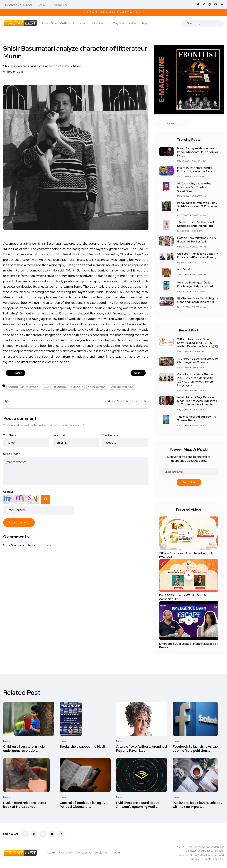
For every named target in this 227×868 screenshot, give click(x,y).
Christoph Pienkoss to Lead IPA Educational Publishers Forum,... (198, 255)
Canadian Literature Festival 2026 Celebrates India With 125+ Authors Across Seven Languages (196, 380)
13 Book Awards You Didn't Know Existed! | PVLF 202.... (186, 555)
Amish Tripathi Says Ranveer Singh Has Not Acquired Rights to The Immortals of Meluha (197, 401)
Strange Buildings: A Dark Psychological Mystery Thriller (196, 284)
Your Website (110, 435)
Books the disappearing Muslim (84, 747)
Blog (144, 23)
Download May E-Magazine (113, 12)
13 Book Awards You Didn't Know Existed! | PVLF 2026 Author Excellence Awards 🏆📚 (198, 343)
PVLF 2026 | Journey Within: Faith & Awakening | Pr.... (182, 597)
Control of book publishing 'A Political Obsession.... (82, 805)
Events (104, 23)
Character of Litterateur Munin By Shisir (63, 387)
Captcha (8, 492)
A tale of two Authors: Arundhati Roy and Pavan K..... (141, 749)
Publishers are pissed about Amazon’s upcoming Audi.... (138, 805)
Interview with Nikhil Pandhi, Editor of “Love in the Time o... (197, 169)
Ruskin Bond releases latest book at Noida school (25, 805)
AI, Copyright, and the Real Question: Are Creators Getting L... (195, 187)
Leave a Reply (11, 454)
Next (138, 373)
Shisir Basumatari (97, 387)
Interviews (80, 23)
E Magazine (118, 23)
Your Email (59, 435)
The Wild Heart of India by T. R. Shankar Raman (197, 418)
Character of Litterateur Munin (23, 387)
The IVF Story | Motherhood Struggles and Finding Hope (195, 224)
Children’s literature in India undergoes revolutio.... (24, 749)
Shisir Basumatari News (122, 387)
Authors (66, 23)
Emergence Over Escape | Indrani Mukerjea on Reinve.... (189, 645)
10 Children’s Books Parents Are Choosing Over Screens (198, 360)
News (55, 23)
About (43, 5)
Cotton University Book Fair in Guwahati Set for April (196, 240)
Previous (16, 373)
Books (93, 23)
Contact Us (61, 5)
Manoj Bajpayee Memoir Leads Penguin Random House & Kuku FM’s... (197, 152)
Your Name (10, 435)
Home (45, 23)
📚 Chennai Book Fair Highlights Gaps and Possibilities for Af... (198, 300)
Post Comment (19, 522)
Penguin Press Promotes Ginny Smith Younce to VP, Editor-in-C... (197, 206)
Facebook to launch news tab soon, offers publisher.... (195, 749)
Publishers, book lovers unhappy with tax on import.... (198, 805)
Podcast (133, 23)
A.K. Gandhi (185, 269)
